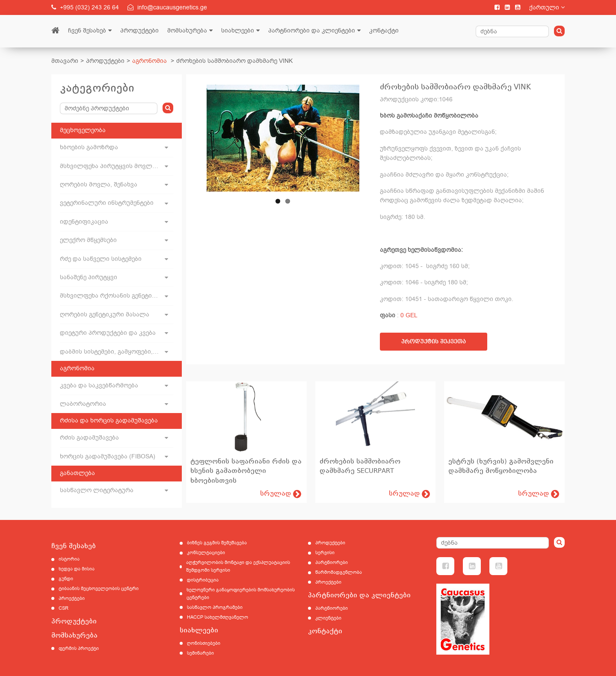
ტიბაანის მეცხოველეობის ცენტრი (99, 589)
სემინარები (200, 653)
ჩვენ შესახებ (87, 31)
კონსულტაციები (206, 553)
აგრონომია (150, 61)
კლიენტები (328, 618)
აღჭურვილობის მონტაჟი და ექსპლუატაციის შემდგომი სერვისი (238, 566)
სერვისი (325, 553)
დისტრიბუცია (203, 580)
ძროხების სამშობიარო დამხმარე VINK (234, 61)
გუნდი (66, 579)
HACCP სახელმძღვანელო (218, 617)
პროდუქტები (139, 31)
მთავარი (65, 61)
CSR (64, 608)
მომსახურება (187, 31)
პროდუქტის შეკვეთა (434, 342)
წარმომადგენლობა (339, 572)
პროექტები (72, 598)
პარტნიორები (332, 562)
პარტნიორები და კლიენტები (312, 31)
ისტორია (69, 559)
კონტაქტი (384, 31)
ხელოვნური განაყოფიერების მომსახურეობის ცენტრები (241, 594)
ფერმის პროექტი (79, 648)
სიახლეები (238, 31)
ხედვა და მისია (77, 569)
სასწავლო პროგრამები (215, 607)
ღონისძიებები (204, 643)
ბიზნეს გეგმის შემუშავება (217, 543)
